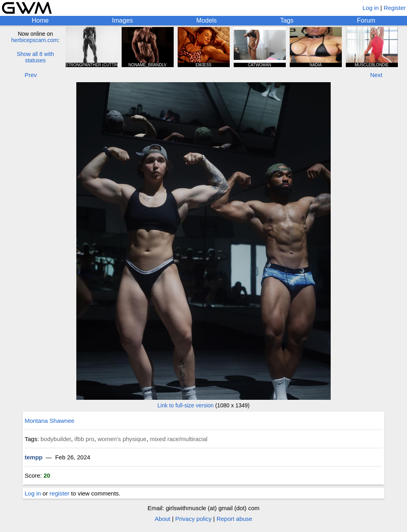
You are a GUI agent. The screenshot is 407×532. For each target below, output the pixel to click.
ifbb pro (84, 439)
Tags (287, 20)
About (162, 519)
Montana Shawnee (49, 421)
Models (207, 20)
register (60, 493)
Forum (366, 20)
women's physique (122, 439)
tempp (34, 457)
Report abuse (235, 519)
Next (376, 75)
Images (122, 20)
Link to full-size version (186, 405)
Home (40, 20)
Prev (31, 75)
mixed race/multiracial (179, 439)
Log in (371, 8)
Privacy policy (194, 519)
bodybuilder (56, 439)
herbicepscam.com (35, 40)
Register (395, 8)
